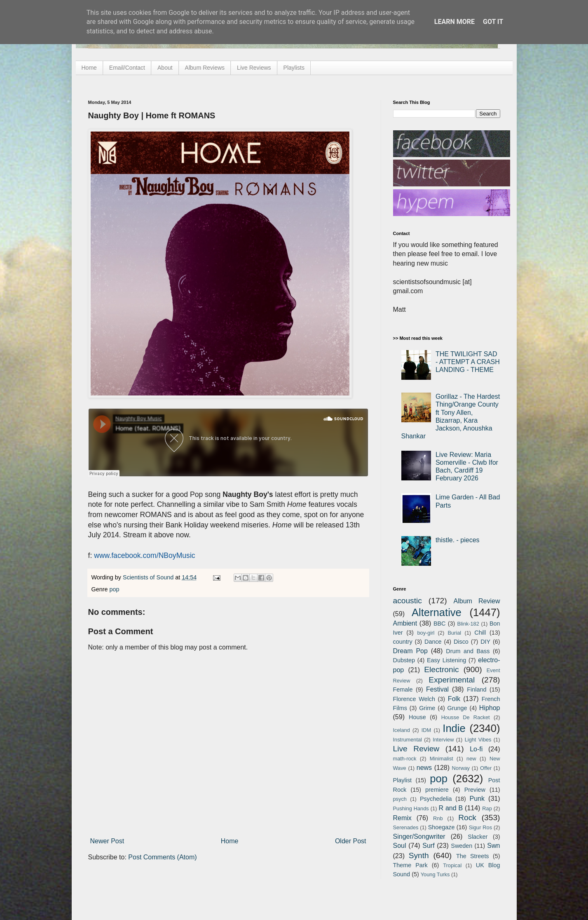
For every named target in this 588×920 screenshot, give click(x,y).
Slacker (478, 837)
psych (400, 799)
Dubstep (404, 660)
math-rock (405, 759)
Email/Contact (127, 68)
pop (115, 589)
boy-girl (426, 633)
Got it (493, 22)
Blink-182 (468, 624)
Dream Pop (410, 651)
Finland (477, 689)
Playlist (403, 780)
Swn (493, 846)
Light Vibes (478, 740)
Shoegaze (442, 827)
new (471, 759)
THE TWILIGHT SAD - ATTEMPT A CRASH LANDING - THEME (468, 362)
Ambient (405, 623)
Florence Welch (414, 699)
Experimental (452, 680)
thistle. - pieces (458, 540)
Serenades (406, 827)
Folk (454, 699)
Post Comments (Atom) (162, 857)
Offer (486, 768)
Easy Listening (446, 660)
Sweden (461, 846)
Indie (454, 728)
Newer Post (107, 841)
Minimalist (442, 759)
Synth (419, 855)
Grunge (457, 708)
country (403, 642)
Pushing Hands (411, 808)
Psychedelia (436, 799)
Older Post (351, 841)
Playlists (294, 68)
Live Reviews (254, 68)
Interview (443, 740)
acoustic (408, 601)
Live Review (416, 749)
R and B (451, 808)
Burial (454, 633)
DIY (485, 642)
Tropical (452, 865)
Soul (400, 846)
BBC (440, 624)
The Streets (473, 856)
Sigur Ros (480, 827)
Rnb (438, 818)
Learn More (454, 22)
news (424, 768)
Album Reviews (205, 68)
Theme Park (410, 865)
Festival (437, 689)
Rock (467, 818)
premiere (437, 790)
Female (403, 689)
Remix (402, 818)
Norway (461, 768)
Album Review (477, 601)
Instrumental (408, 740)
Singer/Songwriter (419, 836)
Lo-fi (476, 749)
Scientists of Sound (149, 577)
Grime (427, 708)
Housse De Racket (466, 717)
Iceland (402, 730)
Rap (487, 808)
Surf (428, 846)
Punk (477, 799)
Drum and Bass (468, 651)
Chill (480, 633)
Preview (475, 790)
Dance (433, 642)
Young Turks (435, 874)
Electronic (441, 669)
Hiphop (490, 708)
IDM (426, 730)
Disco (461, 642)
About (165, 68)
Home (89, 68)
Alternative (437, 612)
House (417, 717)
